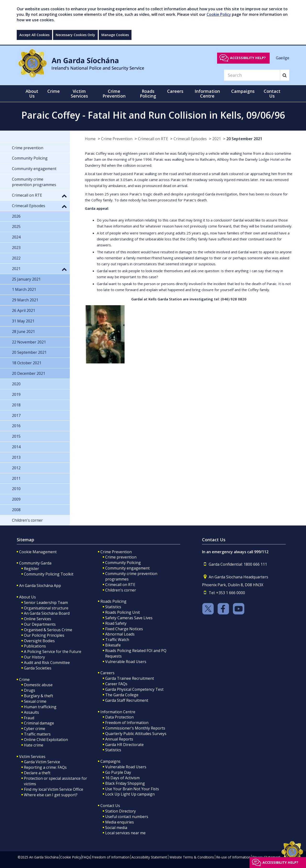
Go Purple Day (118, 772)
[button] (64, 196)
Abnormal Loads (120, 634)
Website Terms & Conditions (192, 857)
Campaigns (110, 761)
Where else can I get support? (51, 795)
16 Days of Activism (122, 778)
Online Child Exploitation (46, 740)
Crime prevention (121, 557)
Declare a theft (37, 773)
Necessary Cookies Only (75, 35)
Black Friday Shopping (125, 783)
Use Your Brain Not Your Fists (132, 789)
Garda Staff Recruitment (127, 700)
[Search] (252, 75)
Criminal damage (39, 723)
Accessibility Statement (149, 857)
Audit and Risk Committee (47, 663)
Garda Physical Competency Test (134, 689)
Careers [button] (175, 91)
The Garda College (122, 695)
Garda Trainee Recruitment (130, 678)
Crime (24, 680)
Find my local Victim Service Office (54, 789)
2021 (217, 139)
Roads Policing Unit (123, 612)
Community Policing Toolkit (49, 574)
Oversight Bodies (39, 641)
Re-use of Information (233, 857)
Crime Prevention (117, 139)
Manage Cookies (115, 35)
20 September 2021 (244, 139)
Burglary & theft (38, 696)
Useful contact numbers (127, 817)
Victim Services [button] (79, 94)
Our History (34, 657)
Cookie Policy (219, 14)
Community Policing (123, 563)
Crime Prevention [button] (114, 94)
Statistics (113, 607)
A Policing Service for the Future (53, 652)
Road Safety (116, 623)
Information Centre (118, 712)
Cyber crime (35, 729)
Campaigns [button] (243, 91)
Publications (35, 646)
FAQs (86, 857)
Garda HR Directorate (124, 745)
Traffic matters (37, 734)
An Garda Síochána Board (47, 613)
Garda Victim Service (42, 762)
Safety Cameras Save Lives (129, 618)
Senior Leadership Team (46, 603)
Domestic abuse (38, 685)
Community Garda (35, 563)
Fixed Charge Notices (124, 629)
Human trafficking (40, 707)
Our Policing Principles (44, 635)
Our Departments (40, 624)
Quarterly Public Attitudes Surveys (136, 734)
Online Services (38, 619)
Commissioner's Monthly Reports (135, 728)
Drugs (30, 690)
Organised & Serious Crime (48, 630)
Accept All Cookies (34, 35)
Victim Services (32, 757)
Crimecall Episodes (190, 139)
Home (90, 139)
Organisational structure (46, 608)
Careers (107, 673)
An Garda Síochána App (40, 586)
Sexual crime (35, 701)
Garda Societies (38, 668)
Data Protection (119, 717)
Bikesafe (113, 645)
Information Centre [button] (207, 94)
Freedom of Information (127, 723)
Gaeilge (283, 58)
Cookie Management (38, 552)
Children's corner (121, 590)
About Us (27, 597)
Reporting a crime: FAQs (45, 767)
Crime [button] (54, 91)
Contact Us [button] (272, 94)
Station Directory (120, 811)
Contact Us (110, 806)
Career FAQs (116, 684)
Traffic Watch (117, 640)
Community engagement (127, 568)
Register (31, 569)
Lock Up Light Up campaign (130, 794)
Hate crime (34, 745)
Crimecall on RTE (153, 139)
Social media (116, 828)
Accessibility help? (248, 58)
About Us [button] (32, 94)
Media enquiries (120, 822)
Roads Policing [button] (148, 94)
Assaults (31, 712)
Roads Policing (113, 601)
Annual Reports (119, 739)
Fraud (29, 718)
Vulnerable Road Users (126, 662)
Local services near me (125, 833)
